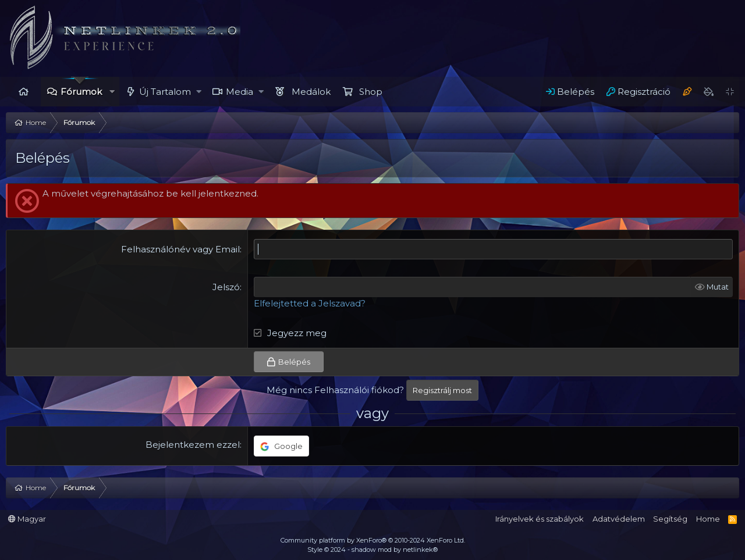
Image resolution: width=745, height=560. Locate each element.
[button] (112, 92)
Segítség (670, 519)
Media (240, 92)
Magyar (27, 519)
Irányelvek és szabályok (540, 519)
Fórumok (81, 92)
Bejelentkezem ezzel (193, 445)
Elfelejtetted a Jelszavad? (310, 303)
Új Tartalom (165, 92)
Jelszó (226, 287)
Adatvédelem (619, 519)
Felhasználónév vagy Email (180, 249)
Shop (371, 92)
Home (23, 92)
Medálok (311, 92)
